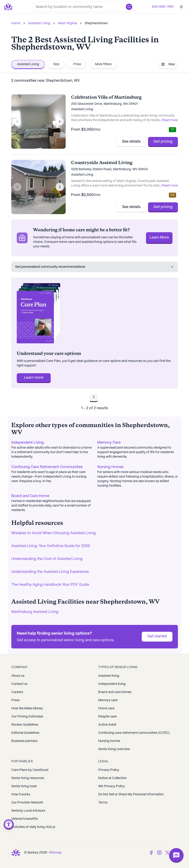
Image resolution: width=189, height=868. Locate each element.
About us (18, 676)
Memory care (108, 700)
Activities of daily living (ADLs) (33, 827)
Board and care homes (115, 692)
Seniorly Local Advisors (28, 811)
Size (56, 64)
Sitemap (55, 853)
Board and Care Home (30, 496)
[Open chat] (176, 855)
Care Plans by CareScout (30, 770)
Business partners (24, 741)
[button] (129, 7)
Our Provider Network (27, 803)
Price (77, 64)
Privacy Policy (109, 770)
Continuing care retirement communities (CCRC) (134, 733)
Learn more (34, 378)
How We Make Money (27, 708)
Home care (106, 708)
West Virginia (67, 23)
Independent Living (28, 443)
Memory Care (109, 443)
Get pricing (163, 142)
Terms (103, 803)
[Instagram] (159, 853)
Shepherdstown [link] (96, 23)
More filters (103, 64)
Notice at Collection (112, 778)
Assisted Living (39, 23)
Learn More (159, 238)
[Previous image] (17, 122)
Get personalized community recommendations (95, 267)
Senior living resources (28, 778)
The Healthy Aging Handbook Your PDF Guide (50, 585)
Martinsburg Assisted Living (35, 612)
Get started (157, 636)
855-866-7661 (163, 7)
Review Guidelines (25, 725)
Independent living (112, 684)
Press (16, 700)
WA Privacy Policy (112, 786)
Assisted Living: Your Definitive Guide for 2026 (51, 546)
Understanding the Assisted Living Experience (50, 572)
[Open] (181, 7)
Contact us (19, 684)
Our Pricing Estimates (27, 717)
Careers (17, 692)
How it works (21, 794)
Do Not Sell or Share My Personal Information (131, 794)
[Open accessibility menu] (9, 824)
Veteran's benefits (25, 819)
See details (131, 142)
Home (16, 23)
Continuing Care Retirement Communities (47, 467)
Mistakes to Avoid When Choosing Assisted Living (54, 533)
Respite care (108, 717)
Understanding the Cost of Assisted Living (47, 559)
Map (168, 64)
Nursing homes (109, 741)
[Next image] (60, 122)
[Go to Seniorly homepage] (9, 7)
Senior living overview (114, 749)
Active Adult (107, 725)
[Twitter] (167, 853)
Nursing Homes (110, 467)
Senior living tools (24, 786)
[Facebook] (151, 853)
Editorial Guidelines (25, 733)
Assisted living (109, 676)
